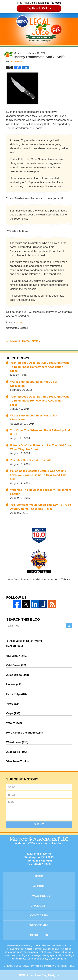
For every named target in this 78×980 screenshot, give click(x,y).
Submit (39, 824)
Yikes (19, 322)
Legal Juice (39, 28)
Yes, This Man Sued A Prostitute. (31, 460)
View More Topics (18, 761)
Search (69, 626)
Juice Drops (18, 358)
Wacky (14, 723)
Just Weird (17, 752)
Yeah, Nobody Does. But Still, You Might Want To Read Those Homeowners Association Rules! (39, 367)
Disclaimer (39, 906)
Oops (13, 713)
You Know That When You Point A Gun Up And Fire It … (40, 432)
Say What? (17, 656)
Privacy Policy (39, 896)
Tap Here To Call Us (39, 8)
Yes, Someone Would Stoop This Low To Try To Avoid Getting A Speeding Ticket (41, 507)
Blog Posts (39, 935)
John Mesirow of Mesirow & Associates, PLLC (52, 966)
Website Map (39, 925)
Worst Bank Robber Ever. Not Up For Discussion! (34, 384)
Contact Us (39, 916)
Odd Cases (17, 665)
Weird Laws (17, 742)
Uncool (14, 684)
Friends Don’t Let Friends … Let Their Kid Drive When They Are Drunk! (41, 447)
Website (39, 886)
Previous (13, 341)
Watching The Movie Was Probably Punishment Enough (41, 492)
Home (26, 341)
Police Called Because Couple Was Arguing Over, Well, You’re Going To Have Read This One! (38, 475)
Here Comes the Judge (24, 733)
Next (36, 341)
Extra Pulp (16, 694)
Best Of (15, 646)
